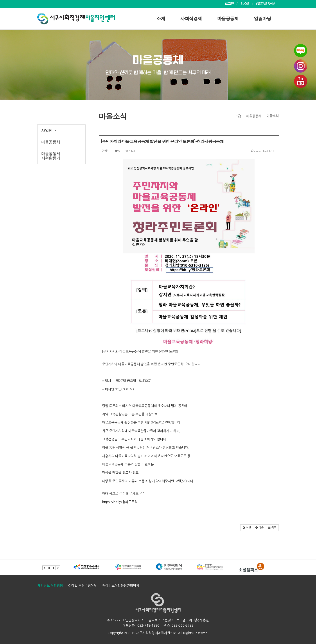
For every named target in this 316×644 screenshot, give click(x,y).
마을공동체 (228, 18)
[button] (247, 528)
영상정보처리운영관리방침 (121, 586)
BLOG (245, 4)
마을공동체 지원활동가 (51, 156)
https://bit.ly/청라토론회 (120, 502)
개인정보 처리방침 (50, 586)
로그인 (229, 4)
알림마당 (262, 18)
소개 (161, 18)
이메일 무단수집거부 (83, 586)
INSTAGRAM (266, 4)
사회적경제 (191, 18)
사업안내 (49, 130)
